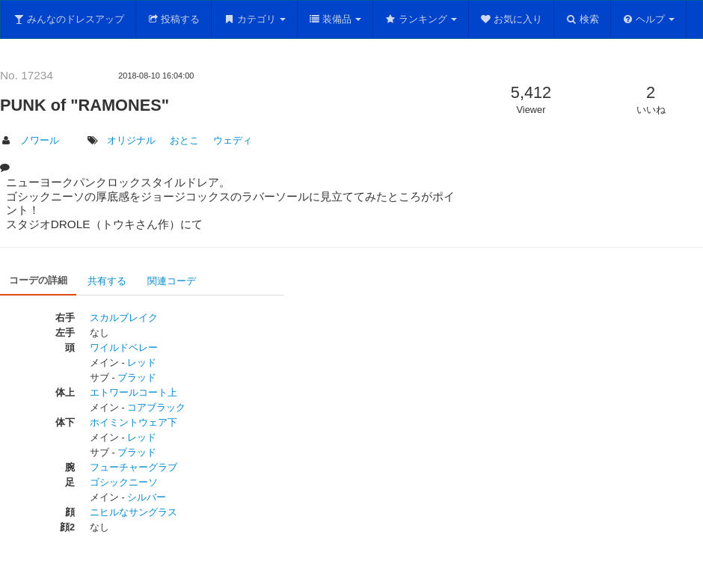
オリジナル (131, 140)
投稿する (174, 19)
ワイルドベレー (124, 347)
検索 (582, 19)
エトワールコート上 (133, 392)
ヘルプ (649, 19)
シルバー (147, 497)
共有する (107, 281)
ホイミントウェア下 (133, 422)
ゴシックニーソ (124, 482)
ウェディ (233, 140)
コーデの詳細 (38, 280)
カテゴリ (254, 19)
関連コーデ (172, 281)
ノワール (40, 140)
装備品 (335, 19)
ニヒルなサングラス (133, 512)
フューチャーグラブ (133, 467)
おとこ (184, 140)
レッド (142, 362)
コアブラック (156, 407)
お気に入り (512, 19)
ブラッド (137, 377)
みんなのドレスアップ (68, 19)
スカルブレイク (124, 318)
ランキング (421, 19)
